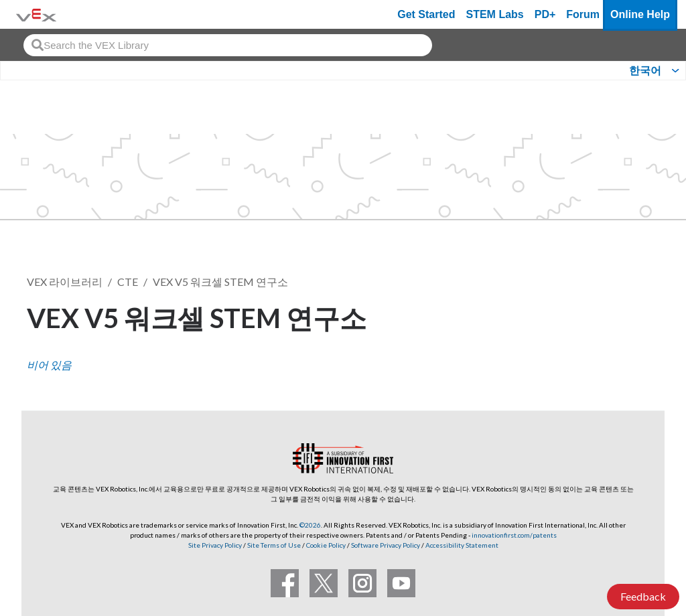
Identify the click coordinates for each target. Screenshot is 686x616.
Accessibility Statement (462, 545)
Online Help (640, 14)
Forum (583, 14)
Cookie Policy (326, 545)
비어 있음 (49, 365)
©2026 (310, 525)
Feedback (643, 596)
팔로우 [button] (626, 316)
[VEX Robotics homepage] (36, 14)
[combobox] (228, 45)
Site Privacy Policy (215, 545)
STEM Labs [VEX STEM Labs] (495, 14)
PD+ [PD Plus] (545, 14)
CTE (128, 282)
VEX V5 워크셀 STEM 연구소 (220, 282)
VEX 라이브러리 (65, 282)
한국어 (645, 71)
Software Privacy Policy (386, 545)
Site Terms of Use (273, 545)
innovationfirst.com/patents (514, 535)
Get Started (426, 14)
